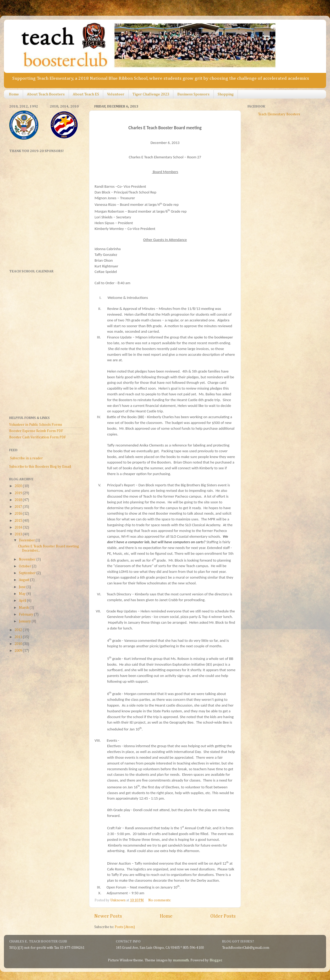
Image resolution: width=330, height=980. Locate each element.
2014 (19, 527)
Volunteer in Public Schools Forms (36, 425)
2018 (19, 500)
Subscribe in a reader (26, 458)
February (26, 615)
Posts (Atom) (125, 927)
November (28, 559)
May (23, 594)
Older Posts (223, 916)
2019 (19, 493)
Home (14, 94)
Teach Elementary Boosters (279, 114)
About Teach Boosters (46, 94)
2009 (19, 651)
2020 (19, 486)
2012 (19, 630)
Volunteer (116, 94)
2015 (19, 521)
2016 (19, 514)
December (27, 540)
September (28, 573)
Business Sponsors (193, 94)
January (25, 621)
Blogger (216, 960)
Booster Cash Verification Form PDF (38, 437)
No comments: (160, 900)
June (23, 587)
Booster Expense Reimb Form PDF (36, 431)
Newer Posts (108, 916)
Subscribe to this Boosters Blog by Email (40, 467)
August (24, 580)
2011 (19, 637)
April (23, 601)
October (25, 566)
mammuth (181, 960)
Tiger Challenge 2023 (151, 94)
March (24, 608)
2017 (19, 507)
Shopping (226, 94)
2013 (19, 534)
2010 (19, 644)
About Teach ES (86, 94)
